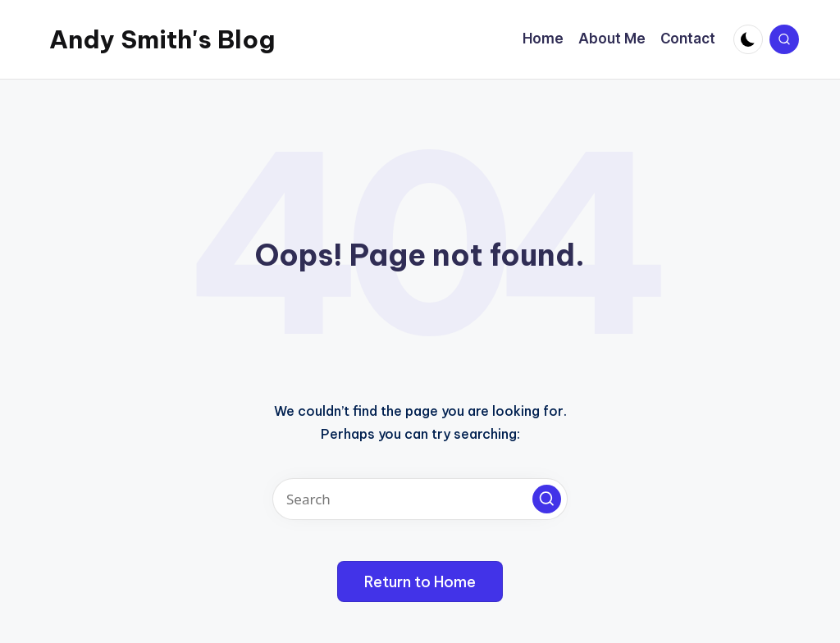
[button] (547, 499)
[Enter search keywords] (420, 499)
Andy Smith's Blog (162, 39)
